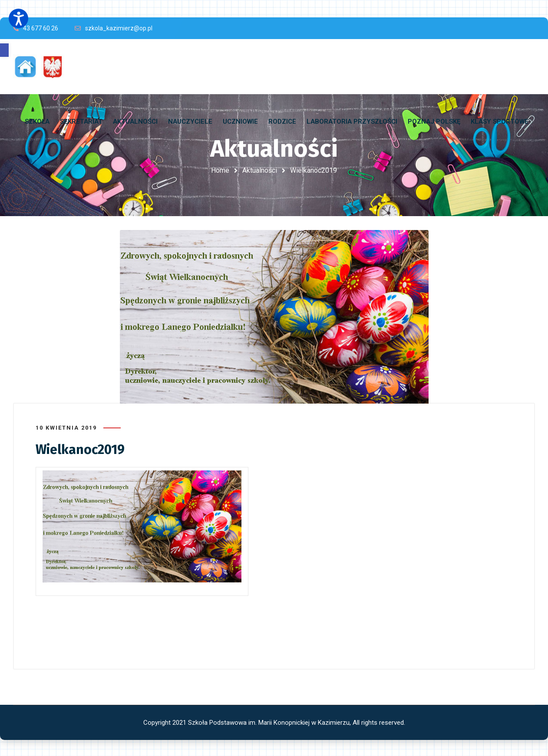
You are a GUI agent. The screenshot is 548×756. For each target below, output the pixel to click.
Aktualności (260, 170)
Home (220, 170)
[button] (4, 50)
